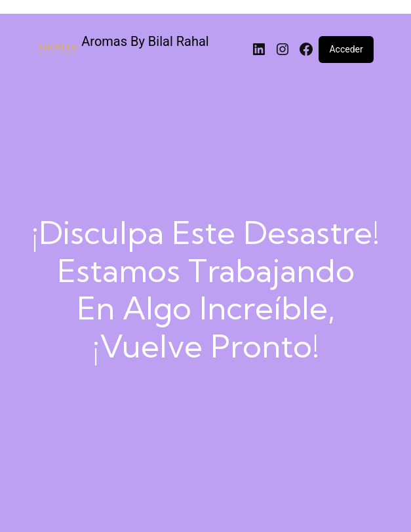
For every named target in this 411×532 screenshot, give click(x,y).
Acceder (346, 49)
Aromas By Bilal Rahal (145, 41)
